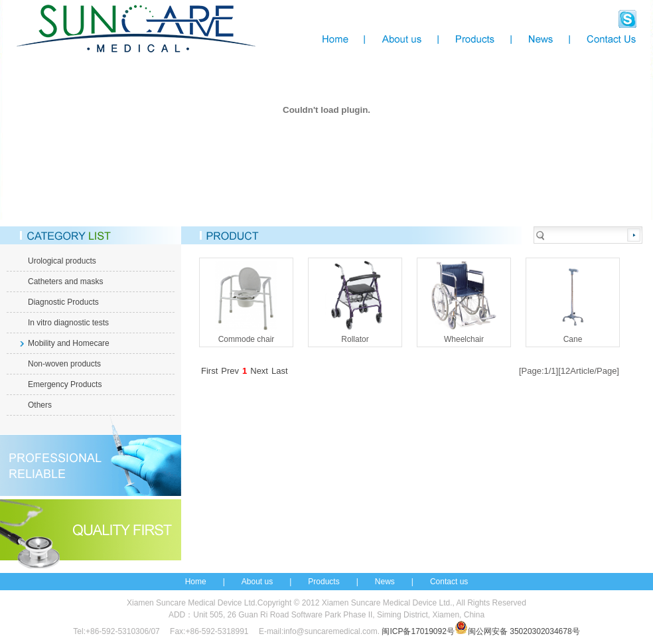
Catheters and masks (65, 282)
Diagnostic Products (63, 302)
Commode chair (246, 301)
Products (324, 582)
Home (196, 582)
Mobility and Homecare (69, 343)
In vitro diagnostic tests (68, 323)
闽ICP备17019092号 (418, 631)
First (209, 371)
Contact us (449, 582)
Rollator (355, 301)
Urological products (62, 261)
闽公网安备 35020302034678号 (517, 631)
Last (280, 371)
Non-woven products (64, 364)
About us (257, 582)
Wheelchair (464, 301)
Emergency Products (65, 384)
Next (259, 371)
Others (40, 405)
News (385, 582)
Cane (573, 301)
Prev (230, 371)
